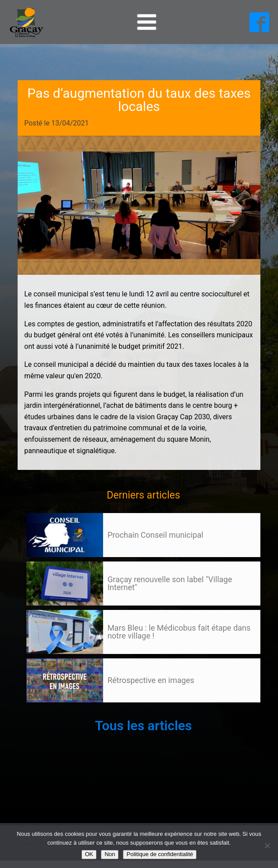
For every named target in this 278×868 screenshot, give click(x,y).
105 (43, 711)
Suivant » (59, 711)
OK (89, 854)
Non (110, 854)
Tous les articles (143, 726)
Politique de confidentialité (160, 854)
